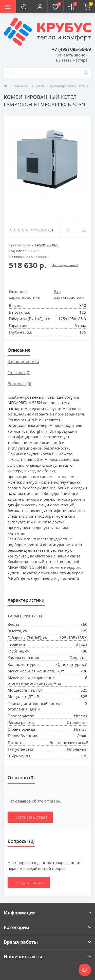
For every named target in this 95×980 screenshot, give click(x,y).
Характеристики (23, 362)
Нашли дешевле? (65, 265)
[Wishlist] (68, 230)
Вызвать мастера (72, 60)
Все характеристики (69, 294)
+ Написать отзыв (30, 817)
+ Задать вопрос (29, 882)
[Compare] (83, 230)
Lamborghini (46, 245)
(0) (51, 230)
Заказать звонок (72, 55)
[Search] (86, 73)
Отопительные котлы (28, 86)
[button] (40, 6)
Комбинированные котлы (69, 86)
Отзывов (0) (19, 373)
